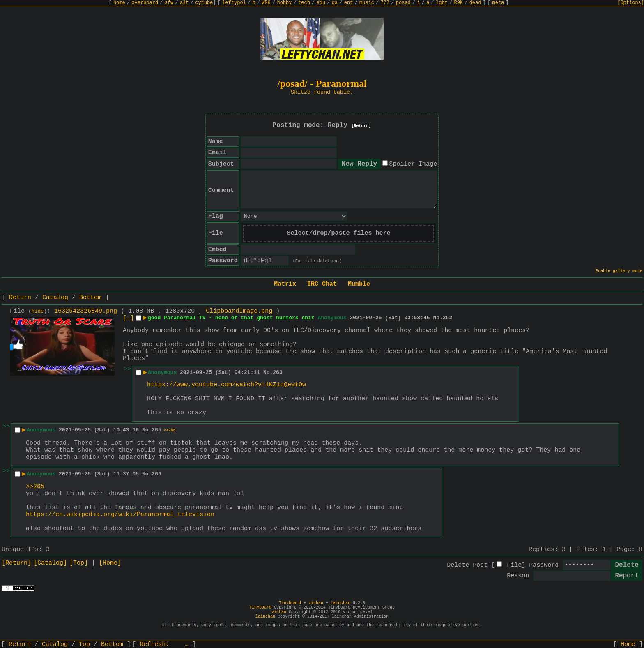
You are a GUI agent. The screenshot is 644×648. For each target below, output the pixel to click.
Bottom (90, 298)
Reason (518, 576)
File (514, 565)
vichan (316, 603)
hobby (284, 3)
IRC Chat (322, 284)
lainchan (340, 603)
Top (84, 645)
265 (156, 430)
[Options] (631, 3)
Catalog (55, 298)
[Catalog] (50, 563)
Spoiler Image (413, 164)
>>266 (170, 430)
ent (349, 3)
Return (20, 298)
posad (403, 3)
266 (156, 474)
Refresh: (164, 645)
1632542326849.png (86, 311)
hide (38, 311)
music (367, 3)
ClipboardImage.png (239, 311)
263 (277, 372)
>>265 (35, 487)
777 (385, 3)
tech (304, 3)
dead (475, 3)
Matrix (285, 284)
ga (335, 3)
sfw (169, 3)
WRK (266, 3)
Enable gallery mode (619, 271)
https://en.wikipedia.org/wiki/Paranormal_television (120, 515)
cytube (204, 3)
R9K (458, 3)
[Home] (110, 563)
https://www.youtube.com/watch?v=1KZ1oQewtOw (227, 385)
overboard (145, 3)
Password (544, 565)
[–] (128, 318)
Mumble (359, 284)
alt (184, 3)
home (119, 3)
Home (628, 645)
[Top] (79, 563)
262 (447, 318)
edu (321, 3)
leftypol (234, 3)
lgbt (442, 3)
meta (498, 3)
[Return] (361, 126)
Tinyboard (290, 603)
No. (438, 318)
